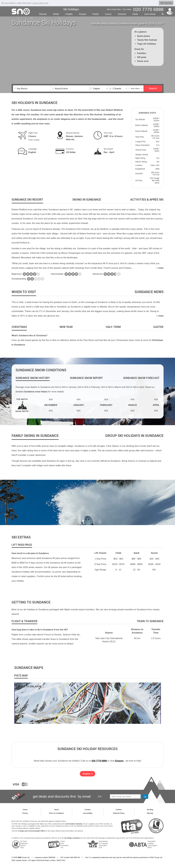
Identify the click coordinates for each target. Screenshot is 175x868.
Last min (150, 14)
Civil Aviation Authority (74, 824)
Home (14, 18)
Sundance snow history (36, 392)
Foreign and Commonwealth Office (32, 831)
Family (95, 14)
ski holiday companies (72, 838)
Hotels (56, 14)
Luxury (108, 14)
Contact (88, 810)
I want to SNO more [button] (40, 3)
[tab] (27, 200)
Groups (83, 14)
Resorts (43, 14)
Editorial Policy (119, 813)
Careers (119, 810)
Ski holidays (71, 9)
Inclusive (122, 14)
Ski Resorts (38, 18)
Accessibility (88, 813)
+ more (160, 268)
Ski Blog (150, 810)
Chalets (69, 14)
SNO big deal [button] (166, 3)
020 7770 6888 (99, 761)
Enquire (119, 761)
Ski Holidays (25, 18)
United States (52, 18)
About (56, 810)
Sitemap (150, 813)
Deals (135, 14)
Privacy (25, 813)
